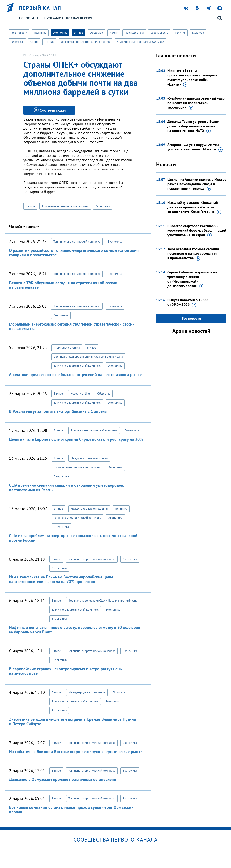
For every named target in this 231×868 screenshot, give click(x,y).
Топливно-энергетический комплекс (65, 206)
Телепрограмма (50, 18)
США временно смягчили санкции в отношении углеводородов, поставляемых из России (67, 487)
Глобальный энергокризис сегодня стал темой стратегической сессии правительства (72, 326)
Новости (27, 18)
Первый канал (40, 8)
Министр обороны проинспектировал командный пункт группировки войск (192, 78)
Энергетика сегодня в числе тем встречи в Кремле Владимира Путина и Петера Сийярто (72, 722)
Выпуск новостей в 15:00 (187, 302)
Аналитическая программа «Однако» (140, 42)
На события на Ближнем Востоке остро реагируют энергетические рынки (76, 752)
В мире (79, 33)
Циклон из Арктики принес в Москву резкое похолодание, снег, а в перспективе (197, 184)
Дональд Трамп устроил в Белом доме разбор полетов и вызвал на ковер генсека (193, 126)
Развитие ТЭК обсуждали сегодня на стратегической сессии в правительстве (63, 285)
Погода (49, 42)
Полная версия (79, 18)
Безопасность (159, 33)
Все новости (19, 33)
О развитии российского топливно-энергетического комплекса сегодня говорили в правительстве (74, 253)
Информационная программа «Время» (85, 42)
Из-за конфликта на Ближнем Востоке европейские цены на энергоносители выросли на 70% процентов (61, 579)
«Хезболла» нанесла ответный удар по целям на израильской (196, 103)
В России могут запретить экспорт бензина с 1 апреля (58, 411)
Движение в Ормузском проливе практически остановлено (63, 779)
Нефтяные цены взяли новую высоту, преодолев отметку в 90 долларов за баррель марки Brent (75, 630)
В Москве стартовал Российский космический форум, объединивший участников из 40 (197, 231)
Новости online (80, 394)
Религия (180, 33)
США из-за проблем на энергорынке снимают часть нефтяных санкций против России (73, 538)
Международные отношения (89, 458)
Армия (114, 33)
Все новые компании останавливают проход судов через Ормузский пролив (71, 810)
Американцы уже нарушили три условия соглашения (195, 147)
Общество (96, 33)
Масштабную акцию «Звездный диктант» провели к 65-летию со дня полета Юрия (194, 207)
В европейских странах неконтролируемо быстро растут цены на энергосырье (66, 671)
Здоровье (17, 42)
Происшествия (134, 33)
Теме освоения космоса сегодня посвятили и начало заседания (193, 254)
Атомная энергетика (67, 348)
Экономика (60, 33)
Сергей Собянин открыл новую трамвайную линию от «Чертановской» (192, 279)
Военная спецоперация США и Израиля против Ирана (88, 357)
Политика (40, 33)
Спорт (34, 42)
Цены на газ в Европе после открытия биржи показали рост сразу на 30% (76, 439)
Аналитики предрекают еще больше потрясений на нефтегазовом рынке (75, 375)
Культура (198, 33)
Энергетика (61, 315)
